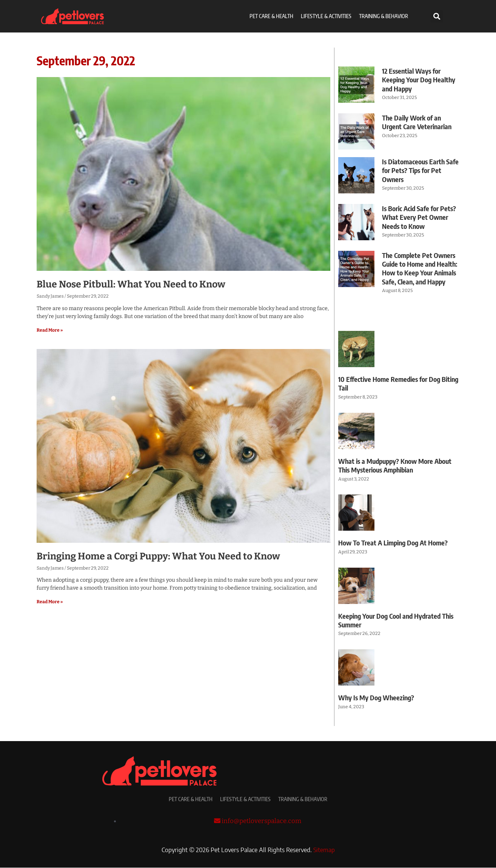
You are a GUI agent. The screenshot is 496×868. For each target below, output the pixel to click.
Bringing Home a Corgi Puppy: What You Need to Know (158, 556)
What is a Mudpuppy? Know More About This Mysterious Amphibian (395, 465)
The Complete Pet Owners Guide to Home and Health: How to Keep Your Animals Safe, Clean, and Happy (420, 268)
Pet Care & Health (271, 16)
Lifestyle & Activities (326, 16)
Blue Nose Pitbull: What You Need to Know (131, 284)
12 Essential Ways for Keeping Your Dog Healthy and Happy (419, 80)
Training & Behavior (384, 16)
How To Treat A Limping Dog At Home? (393, 543)
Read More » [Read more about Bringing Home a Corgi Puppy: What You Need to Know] (50, 602)
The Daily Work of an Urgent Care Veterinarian (417, 122)
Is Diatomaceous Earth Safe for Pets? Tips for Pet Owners (420, 170)
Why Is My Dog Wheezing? (376, 697)
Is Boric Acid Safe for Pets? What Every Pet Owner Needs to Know (419, 217)
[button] (437, 16)
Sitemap (324, 850)
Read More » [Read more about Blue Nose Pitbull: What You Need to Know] (50, 330)
